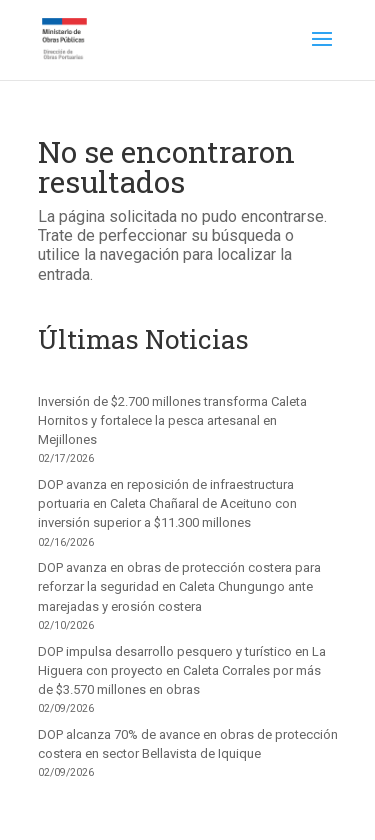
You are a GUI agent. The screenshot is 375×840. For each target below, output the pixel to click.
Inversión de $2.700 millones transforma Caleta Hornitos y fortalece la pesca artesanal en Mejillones (172, 420)
